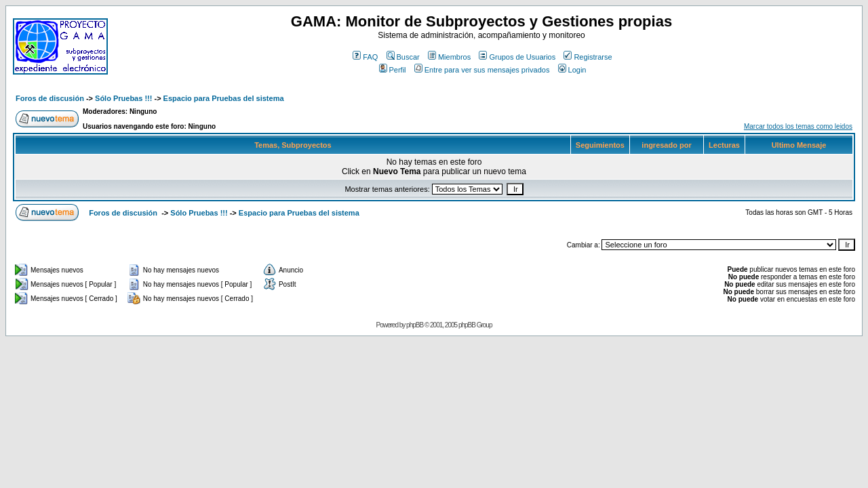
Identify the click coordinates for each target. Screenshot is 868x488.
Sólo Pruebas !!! (123, 98)
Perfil (393, 70)
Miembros (449, 57)
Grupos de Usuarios (517, 57)
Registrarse (588, 57)
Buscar (403, 57)
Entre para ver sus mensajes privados (482, 70)
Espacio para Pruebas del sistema (224, 98)
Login (572, 70)
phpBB (415, 325)
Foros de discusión (50, 98)
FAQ (365, 57)
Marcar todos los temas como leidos (798, 126)
